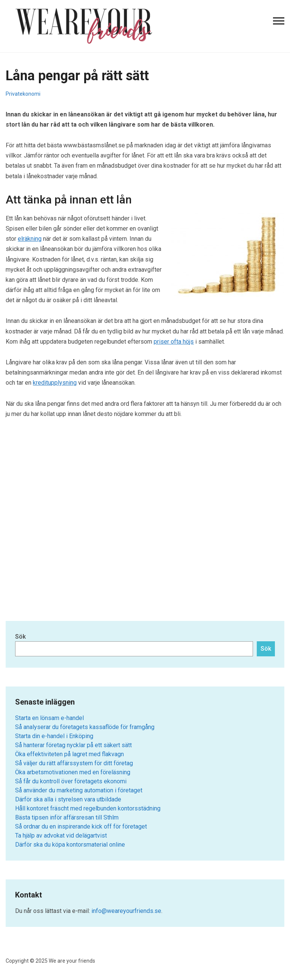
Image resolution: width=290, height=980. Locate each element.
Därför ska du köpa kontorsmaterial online (70, 845)
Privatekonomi (23, 94)
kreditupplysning (55, 383)
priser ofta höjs (174, 342)
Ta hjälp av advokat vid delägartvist (61, 836)
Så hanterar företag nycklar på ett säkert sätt (73, 745)
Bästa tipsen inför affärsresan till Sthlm (67, 817)
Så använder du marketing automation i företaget (79, 790)
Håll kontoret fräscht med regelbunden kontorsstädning (88, 808)
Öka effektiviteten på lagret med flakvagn (69, 754)
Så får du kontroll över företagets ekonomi (71, 781)
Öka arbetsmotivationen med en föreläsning (73, 772)
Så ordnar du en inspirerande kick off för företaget (81, 826)
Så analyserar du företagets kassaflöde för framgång (85, 727)
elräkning (30, 239)
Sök (20, 637)
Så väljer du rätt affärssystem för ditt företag (74, 763)
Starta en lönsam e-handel (49, 718)
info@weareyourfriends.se (126, 911)
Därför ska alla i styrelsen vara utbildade (68, 799)
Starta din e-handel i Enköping (54, 736)
